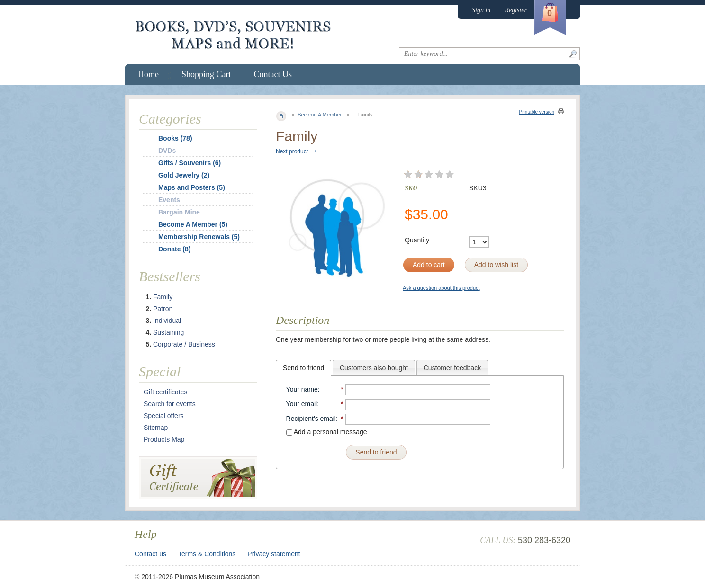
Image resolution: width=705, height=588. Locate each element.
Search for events (170, 404)
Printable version (537, 112)
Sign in (481, 10)
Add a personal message (327, 432)
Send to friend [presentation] (303, 368)
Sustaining (168, 332)
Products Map (164, 439)
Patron (163, 309)
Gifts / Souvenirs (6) (190, 163)
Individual (167, 321)
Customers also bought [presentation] (374, 368)
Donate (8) (174, 249)
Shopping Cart (206, 74)
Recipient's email (311, 419)
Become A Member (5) (193, 224)
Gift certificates (166, 392)
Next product (297, 151)
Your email (302, 404)
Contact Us (273, 74)
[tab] (303, 368)
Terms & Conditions (207, 554)
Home (148, 74)
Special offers (164, 416)
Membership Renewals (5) (199, 237)
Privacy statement (274, 554)
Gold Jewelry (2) (184, 175)
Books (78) (175, 138)
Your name (302, 389)
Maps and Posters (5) (192, 187)
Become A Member (320, 115)
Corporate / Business (184, 344)
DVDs (167, 151)
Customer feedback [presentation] (452, 368)
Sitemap (156, 428)
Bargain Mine (179, 212)
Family (163, 297)
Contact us (150, 554)
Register (516, 10)
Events (169, 200)
